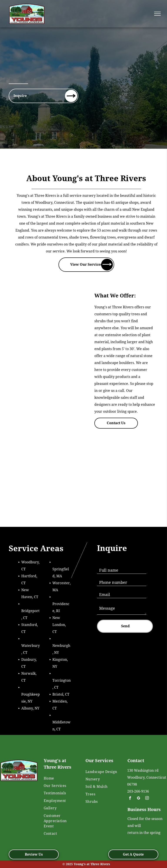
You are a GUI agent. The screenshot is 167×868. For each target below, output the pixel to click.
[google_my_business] (139, 799)
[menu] (157, 14)
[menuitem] (60, 778)
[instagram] (147, 799)
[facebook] (130, 799)
